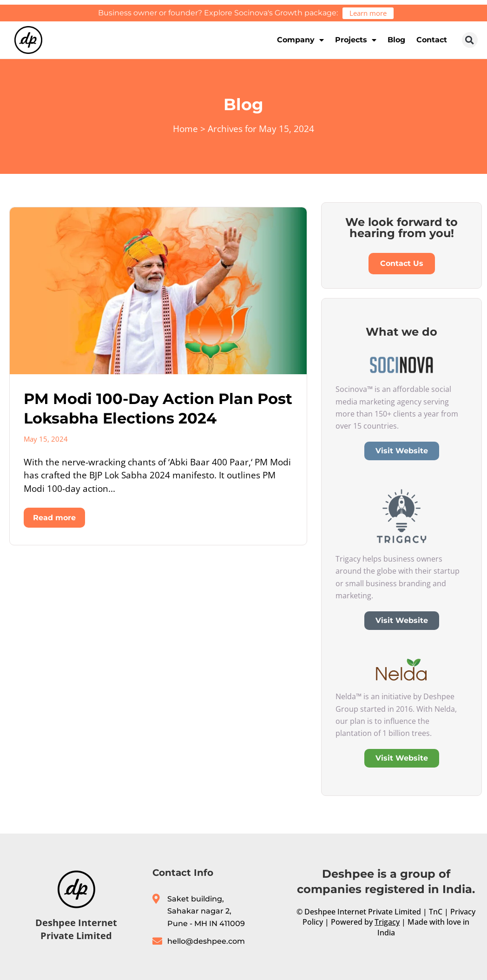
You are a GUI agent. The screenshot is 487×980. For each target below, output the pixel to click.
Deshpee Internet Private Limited (76, 929)
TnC (436, 912)
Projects (356, 40)
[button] (470, 40)
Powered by (365, 922)
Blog (396, 40)
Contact (432, 40)
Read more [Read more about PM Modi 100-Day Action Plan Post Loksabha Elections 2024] (54, 518)
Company (300, 40)
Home (185, 129)
